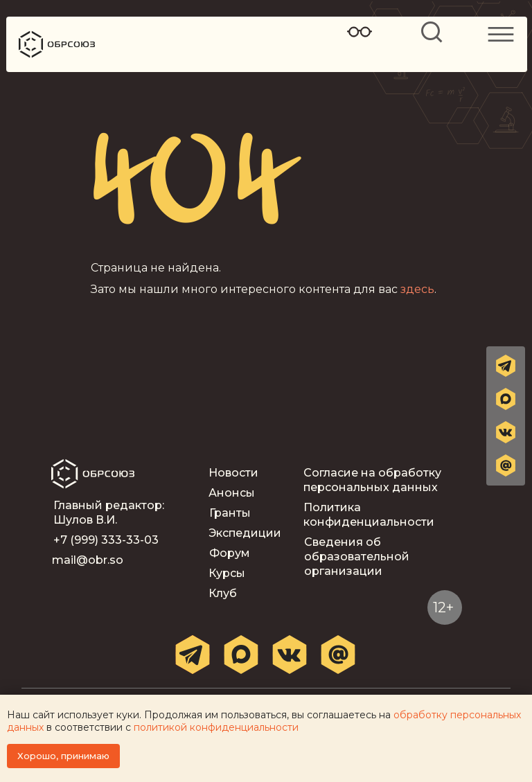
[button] (506, 465)
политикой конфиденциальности (216, 727)
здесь (417, 289)
